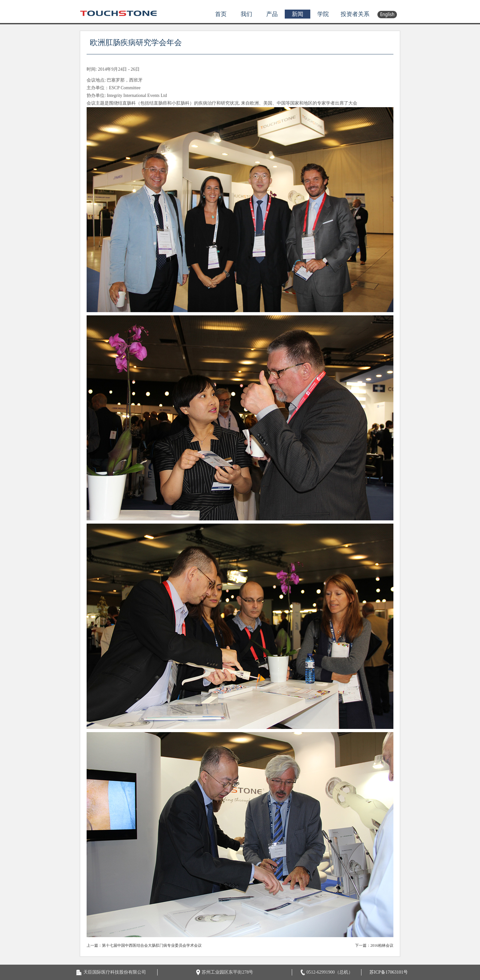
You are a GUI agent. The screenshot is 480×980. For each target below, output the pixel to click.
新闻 (298, 14)
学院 (323, 14)
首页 (221, 14)
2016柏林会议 (382, 945)
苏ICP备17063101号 (389, 972)
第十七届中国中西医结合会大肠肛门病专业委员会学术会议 (152, 945)
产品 (272, 14)
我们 (246, 14)
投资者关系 (355, 14)
